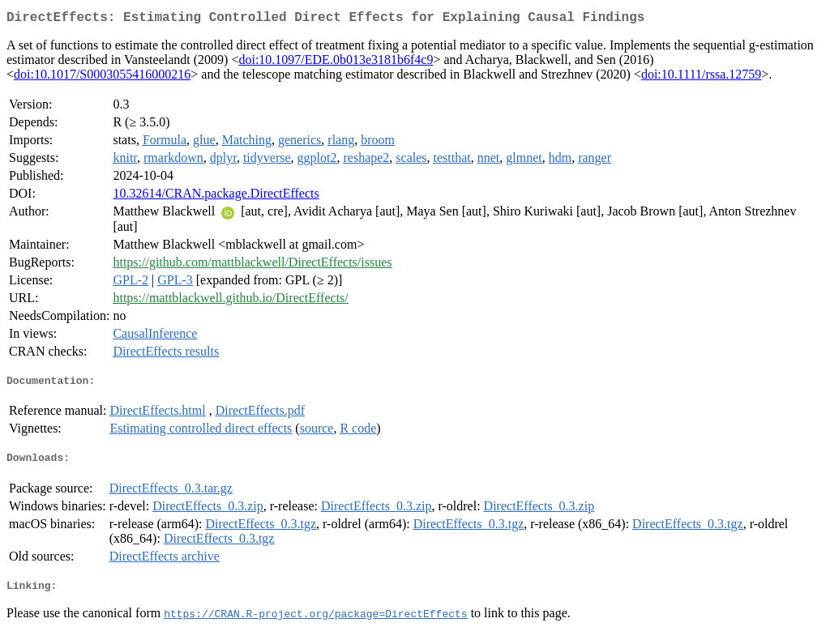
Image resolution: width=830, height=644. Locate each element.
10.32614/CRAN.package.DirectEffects (216, 196)
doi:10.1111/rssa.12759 (701, 77)
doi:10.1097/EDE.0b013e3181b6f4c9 (336, 63)
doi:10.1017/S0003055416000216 (102, 77)
